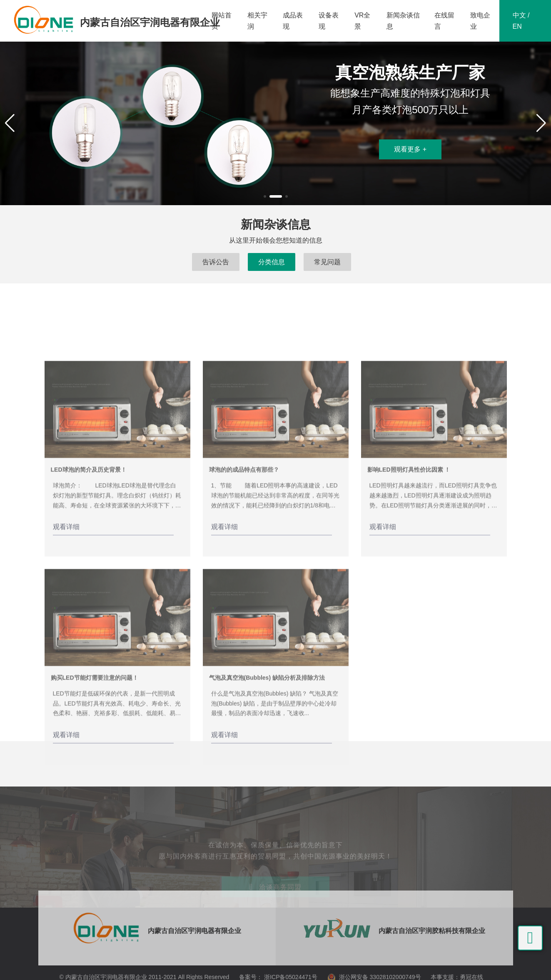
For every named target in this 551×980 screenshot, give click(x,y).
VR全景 (362, 21)
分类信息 (272, 262)
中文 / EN (521, 21)
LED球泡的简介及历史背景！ (89, 567)
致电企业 (480, 21)
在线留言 (444, 21)
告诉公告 (216, 262)
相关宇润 (257, 21)
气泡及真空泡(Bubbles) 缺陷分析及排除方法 (267, 775)
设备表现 (329, 21)
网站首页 (222, 21)
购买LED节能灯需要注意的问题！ (95, 775)
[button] (265, 196)
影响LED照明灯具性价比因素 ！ (409, 567)
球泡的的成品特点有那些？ (244, 567)
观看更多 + (410, 149)
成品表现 (293, 21)
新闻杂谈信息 (403, 21)
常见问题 (327, 262)
